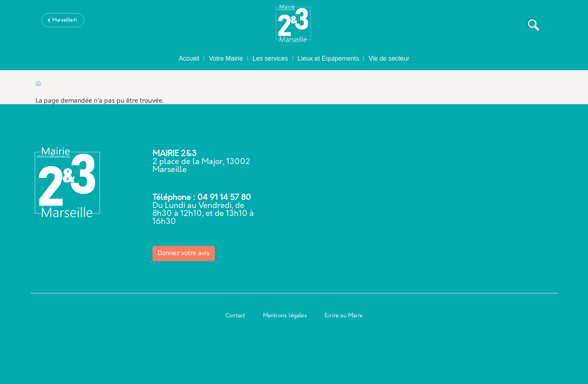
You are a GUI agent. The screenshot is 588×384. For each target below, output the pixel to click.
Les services (270, 58)
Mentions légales (285, 316)
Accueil (189, 58)
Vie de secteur (389, 58)
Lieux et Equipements (329, 58)
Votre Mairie (226, 58)
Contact (235, 316)
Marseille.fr (65, 20)
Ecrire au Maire (343, 316)
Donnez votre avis (184, 253)
